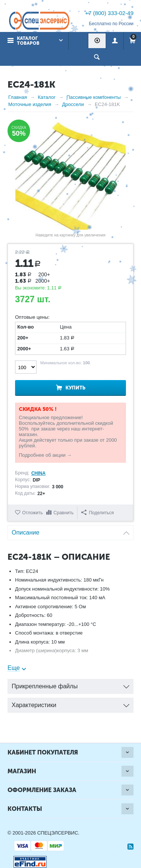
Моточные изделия (30, 104)
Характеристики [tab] (70, 703)
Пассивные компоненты (94, 97)
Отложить (33, 513)
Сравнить (63, 513)
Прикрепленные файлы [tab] (70, 684)
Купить (75, 388)
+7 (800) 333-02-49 (109, 13)
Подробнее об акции (42, 455)
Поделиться (97, 513)
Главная (17, 97)
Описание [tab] (70, 531)
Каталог (46, 97)
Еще (14, 668)
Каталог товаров (28, 41)
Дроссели (73, 104)
